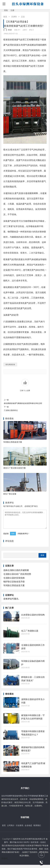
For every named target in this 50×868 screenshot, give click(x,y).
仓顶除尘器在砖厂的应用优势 (17, 577)
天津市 (14, 17)
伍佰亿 (43, 845)
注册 (12, 10)
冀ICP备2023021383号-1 (20, 845)
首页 (5, 17)
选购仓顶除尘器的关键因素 (16, 573)
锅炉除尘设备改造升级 (14, 585)
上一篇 (6, 400)
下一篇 (6, 407)
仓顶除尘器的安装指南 (14, 581)
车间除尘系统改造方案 (13, 442)
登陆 (6, 10)
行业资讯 (20, 829)
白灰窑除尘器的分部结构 (33, 618)
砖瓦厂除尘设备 (10, 494)
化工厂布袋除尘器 (30, 634)
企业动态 (28, 829)
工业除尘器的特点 (11, 410)
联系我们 (37, 829)
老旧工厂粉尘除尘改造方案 (15, 468)
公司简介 (11, 829)
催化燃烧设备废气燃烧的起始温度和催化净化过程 (23, 403)
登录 (13, 537)
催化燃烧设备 (10, 364)
